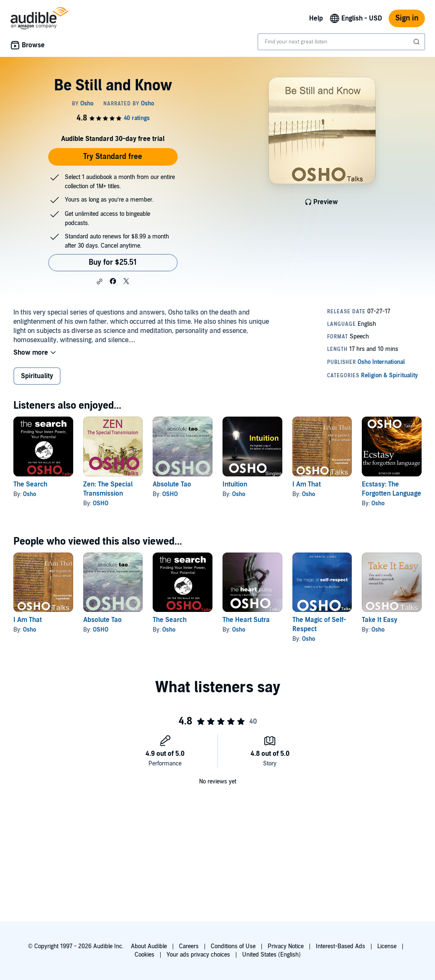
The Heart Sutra (246, 620)
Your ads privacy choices (198, 955)
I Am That (307, 484)
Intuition (235, 484)
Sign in (407, 18)
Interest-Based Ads (340, 946)
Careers (189, 946)
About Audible (149, 946)
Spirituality (37, 376)
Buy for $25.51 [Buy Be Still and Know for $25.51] (113, 262)
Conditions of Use (233, 946)
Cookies (145, 955)
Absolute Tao (172, 484)
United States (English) (271, 955)
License (387, 946)
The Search (30, 484)
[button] (100, 281)
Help (316, 18)
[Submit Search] (417, 42)
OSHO (101, 503)
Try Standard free (113, 157)
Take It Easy (380, 620)
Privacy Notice (286, 946)
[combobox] (341, 42)
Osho (29, 494)
